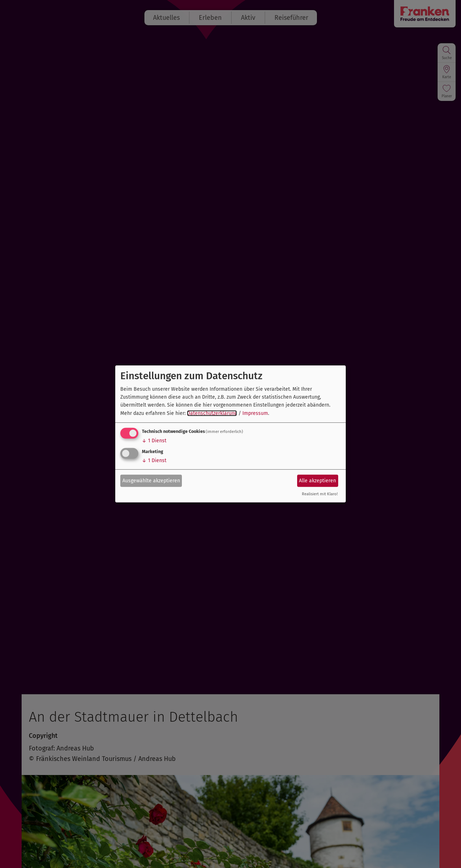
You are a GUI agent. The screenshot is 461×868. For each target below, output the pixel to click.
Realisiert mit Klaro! (320, 494)
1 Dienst (154, 441)
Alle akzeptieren (317, 480)
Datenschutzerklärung (212, 413)
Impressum (255, 413)
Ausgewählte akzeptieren (151, 480)
